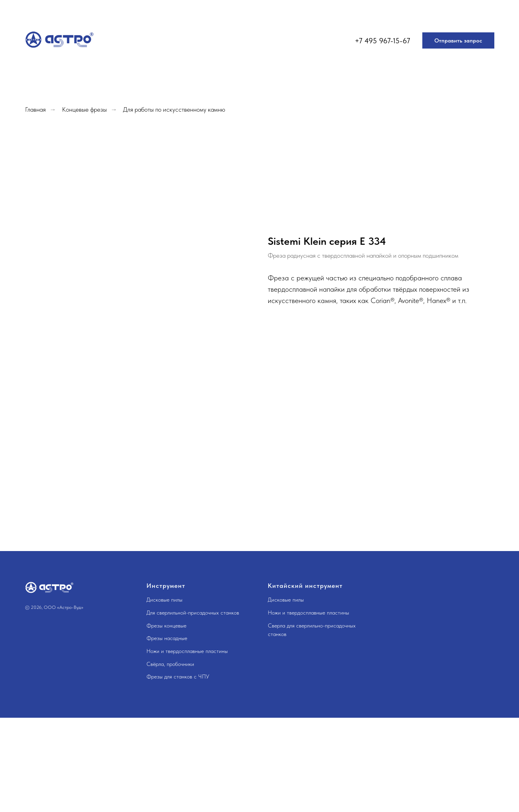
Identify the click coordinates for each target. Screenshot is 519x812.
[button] (458, 40)
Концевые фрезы (84, 109)
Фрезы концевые (166, 625)
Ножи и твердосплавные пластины (187, 651)
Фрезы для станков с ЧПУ (178, 676)
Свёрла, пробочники (170, 664)
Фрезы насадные (167, 638)
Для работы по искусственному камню (174, 109)
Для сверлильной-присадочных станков (193, 613)
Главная (35, 109)
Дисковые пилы (164, 600)
